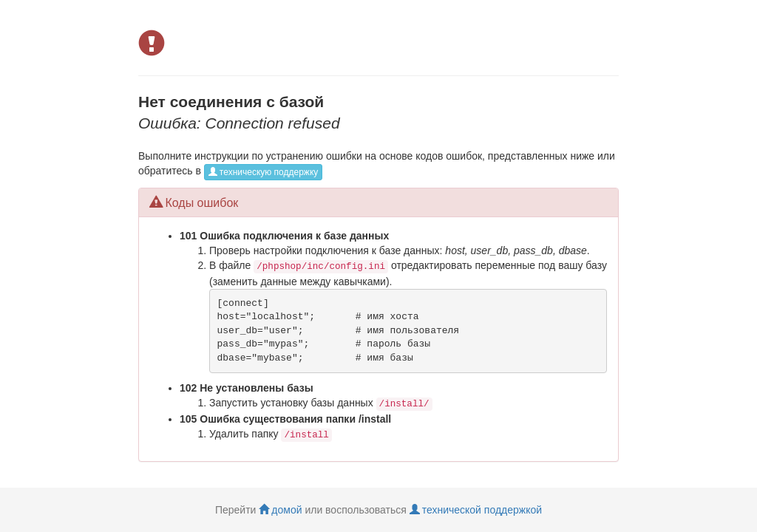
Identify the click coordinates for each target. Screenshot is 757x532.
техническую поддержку (263, 172)
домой (280, 510)
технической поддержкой (476, 510)
